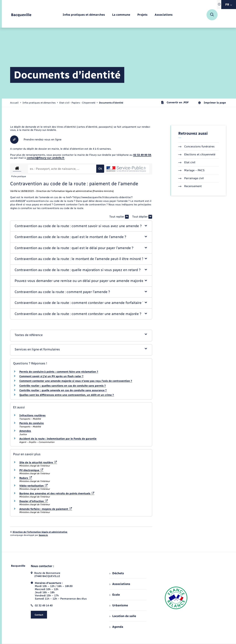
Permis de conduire (32, 423)
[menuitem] (84, 15)
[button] (81, 226)
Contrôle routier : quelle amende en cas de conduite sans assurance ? (63, 390)
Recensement (190, 186)
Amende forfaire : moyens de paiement (46, 509)
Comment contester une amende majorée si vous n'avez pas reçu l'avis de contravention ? (76, 381)
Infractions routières (32, 415)
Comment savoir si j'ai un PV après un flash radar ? (51, 376)
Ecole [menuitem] (115, 595)
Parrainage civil (191, 178)
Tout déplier (142, 217)
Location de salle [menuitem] (123, 616)
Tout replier (119, 217)
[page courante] (111, 103)
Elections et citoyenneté (197, 154)
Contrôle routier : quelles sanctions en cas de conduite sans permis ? (63, 386)
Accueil (14, 103)
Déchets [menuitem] (117, 573)
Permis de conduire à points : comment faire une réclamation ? (59, 372)
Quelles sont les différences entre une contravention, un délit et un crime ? (67, 395)
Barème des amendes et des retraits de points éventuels (57, 494)
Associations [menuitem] (120, 584)
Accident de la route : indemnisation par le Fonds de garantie (58, 439)
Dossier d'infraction (34, 501)
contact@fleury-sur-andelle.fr (46, 158)
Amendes (25, 431)
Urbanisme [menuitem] (119, 605)
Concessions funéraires (196, 147)
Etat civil (187, 162)
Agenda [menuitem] (116, 627)
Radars (26, 478)
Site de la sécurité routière (38, 463)
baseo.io (43, 535)
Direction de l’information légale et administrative (40, 532)
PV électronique (31, 470)
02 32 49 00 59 (142, 155)
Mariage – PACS (191, 170)
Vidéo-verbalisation (33, 486)
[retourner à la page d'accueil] (21, 15)
